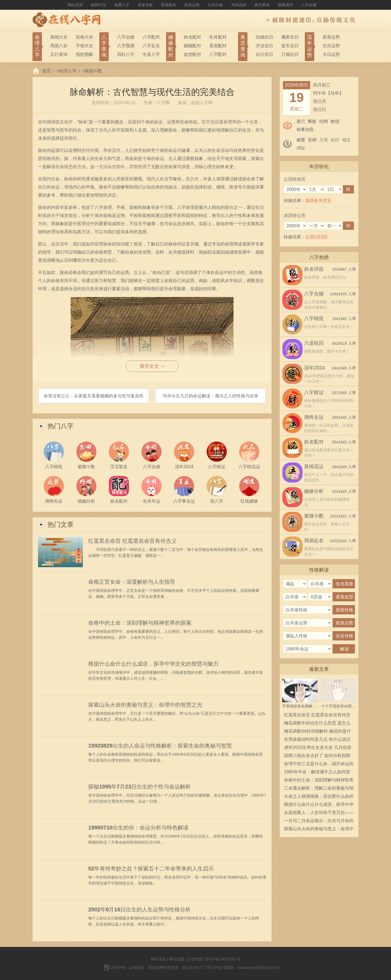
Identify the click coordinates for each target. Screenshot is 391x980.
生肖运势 (331, 46)
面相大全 (59, 37)
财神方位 (99, 5)
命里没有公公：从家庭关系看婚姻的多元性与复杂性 (94, 396)
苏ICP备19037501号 (223, 959)
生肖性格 (215, 5)
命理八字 (68, 71)
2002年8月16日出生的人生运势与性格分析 (140, 909)
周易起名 (314, 541)
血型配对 (193, 54)
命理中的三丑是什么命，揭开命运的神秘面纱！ (319, 765)
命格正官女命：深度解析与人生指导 (132, 582)
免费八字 (122, 5)
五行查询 (59, 54)
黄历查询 (262, 5)
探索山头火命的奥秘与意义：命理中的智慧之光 (145, 705)
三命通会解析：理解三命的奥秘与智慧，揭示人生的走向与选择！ (319, 789)
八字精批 (314, 318)
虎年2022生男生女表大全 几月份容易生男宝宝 (318, 748)
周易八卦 (59, 46)
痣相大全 (84, 37)
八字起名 (151, 46)
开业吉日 (264, 46)
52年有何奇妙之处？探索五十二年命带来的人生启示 (151, 869)
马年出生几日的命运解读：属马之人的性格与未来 (210, 396)
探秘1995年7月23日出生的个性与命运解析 (140, 787)
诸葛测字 (285, 5)
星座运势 (192, 5)
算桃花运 (314, 467)
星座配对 (169, 5)
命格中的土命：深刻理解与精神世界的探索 (140, 623)
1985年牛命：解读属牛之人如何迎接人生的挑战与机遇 (317, 773)
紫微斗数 (93, 71)
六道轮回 (314, 343)
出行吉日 (264, 54)
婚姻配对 (193, 46)
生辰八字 (151, 54)
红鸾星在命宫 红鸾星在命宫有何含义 (133, 541)
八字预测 (126, 46)
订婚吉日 (290, 54)
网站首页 (75, 5)
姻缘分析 (314, 491)
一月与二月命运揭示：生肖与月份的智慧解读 (319, 822)
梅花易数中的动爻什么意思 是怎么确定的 (317, 724)
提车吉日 (290, 46)
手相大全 (84, 46)
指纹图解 (84, 54)
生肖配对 (218, 37)
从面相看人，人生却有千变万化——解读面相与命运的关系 (319, 813)
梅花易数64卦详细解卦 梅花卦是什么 (317, 732)
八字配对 (151, 37)
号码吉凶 (239, 5)
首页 (46, 71)
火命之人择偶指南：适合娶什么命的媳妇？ (319, 797)
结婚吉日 (264, 37)
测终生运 (314, 417)
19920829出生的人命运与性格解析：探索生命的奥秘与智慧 (160, 746)
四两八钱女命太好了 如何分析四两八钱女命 (317, 756)
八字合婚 (309, 5)
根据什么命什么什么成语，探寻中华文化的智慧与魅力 (153, 664)
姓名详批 (314, 269)
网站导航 (158, 959)
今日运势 (331, 54)
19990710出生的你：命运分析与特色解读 (138, 828)
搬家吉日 (290, 37)
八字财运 (314, 392)
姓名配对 (193, 37)
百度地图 (195, 959)
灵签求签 (145, 5)
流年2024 (314, 368)
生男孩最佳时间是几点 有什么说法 (317, 739)
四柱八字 (126, 54)
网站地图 (176, 959)
